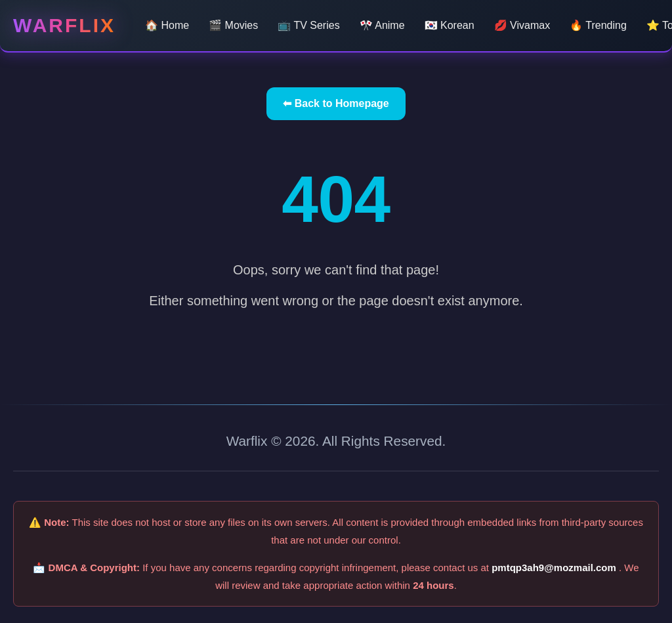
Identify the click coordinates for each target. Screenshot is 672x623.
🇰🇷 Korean (450, 25)
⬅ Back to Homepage (336, 103)
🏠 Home (167, 25)
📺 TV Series (308, 25)
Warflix (64, 25)
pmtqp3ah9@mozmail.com (555, 568)
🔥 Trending (598, 25)
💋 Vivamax (522, 25)
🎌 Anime (382, 25)
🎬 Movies (233, 25)
